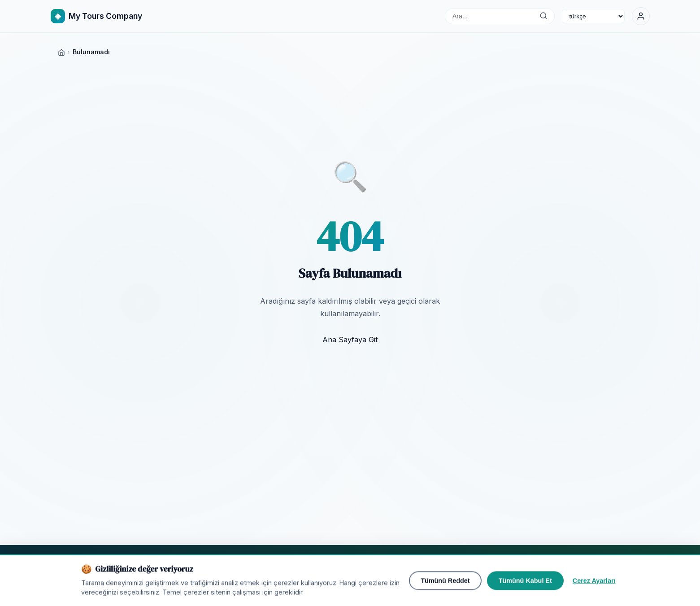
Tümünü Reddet (445, 587)
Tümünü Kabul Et (525, 587)
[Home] (61, 52)
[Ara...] (544, 16)
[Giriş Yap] (641, 16)
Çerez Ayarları (594, 587)
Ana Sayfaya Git (350, 340)
